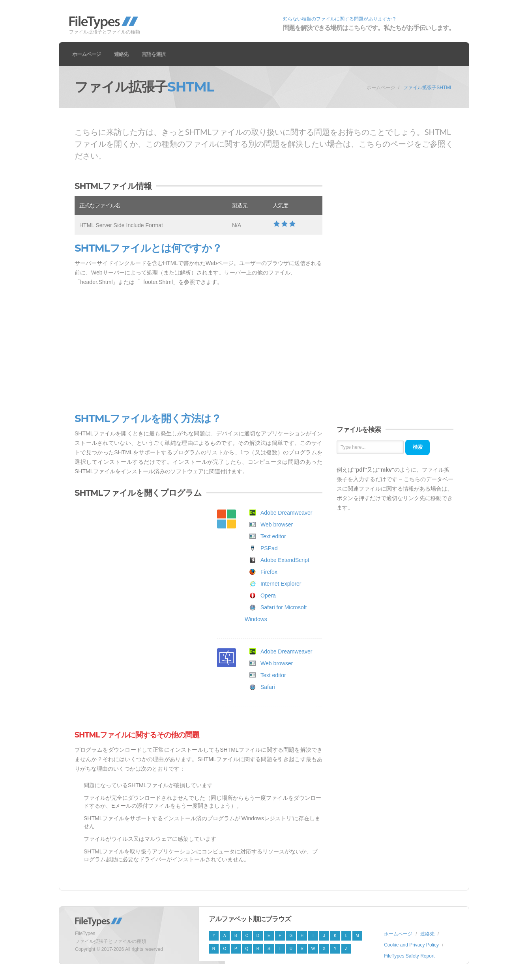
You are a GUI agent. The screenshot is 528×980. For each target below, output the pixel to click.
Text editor (273, 536)
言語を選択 (154, 54)
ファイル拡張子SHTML (428, 88)
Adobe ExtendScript (285, 560)
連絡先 (121, 54)
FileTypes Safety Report (409, 956)
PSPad (269, 548)
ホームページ (86, 54)
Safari (268, 687)
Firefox (269, 572)
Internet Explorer (281, 584)
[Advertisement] (198, 350)
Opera (268, 595)
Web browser (277, 525)
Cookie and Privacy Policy (411, 945)
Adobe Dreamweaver (286, 513)
